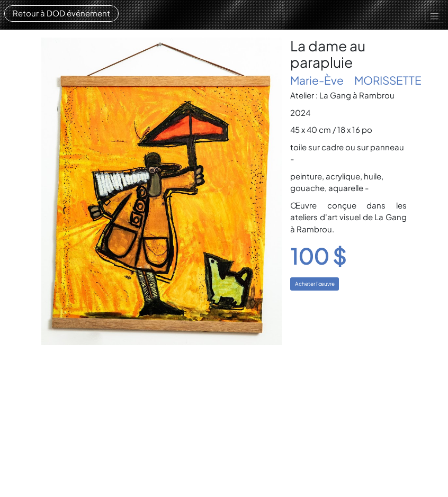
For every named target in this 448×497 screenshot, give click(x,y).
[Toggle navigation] (435, 16)
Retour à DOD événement (61, 13)
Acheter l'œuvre (315, 284)
